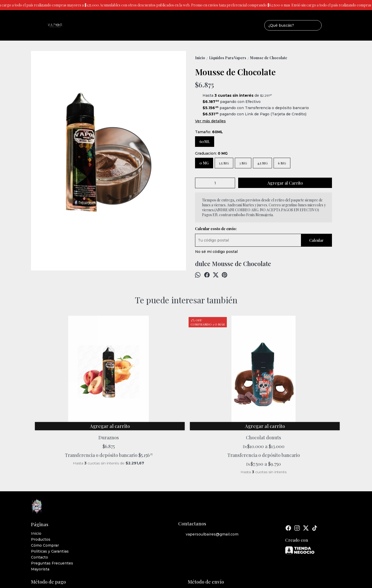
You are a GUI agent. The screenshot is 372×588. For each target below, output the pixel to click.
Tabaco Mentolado (302, 379)
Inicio (36, 481)
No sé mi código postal (216, 252)
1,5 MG (224, 163)
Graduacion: (211, 153)
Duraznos (70, 379)
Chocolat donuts (147, 379)
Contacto (40, 505)
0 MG (204, 163)
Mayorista (40, 517)
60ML (205, 142)
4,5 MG (262, 163)
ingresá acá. (188, 555)
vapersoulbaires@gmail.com (208, 482)
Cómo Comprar (45, 493)
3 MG (243, 163)
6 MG (282, 163)
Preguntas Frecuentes (52, 511)
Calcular (316, 240)
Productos (41, 487)
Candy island (225, 379)
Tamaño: (209, 132)
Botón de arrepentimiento (215, 555)
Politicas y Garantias (50, 499)
